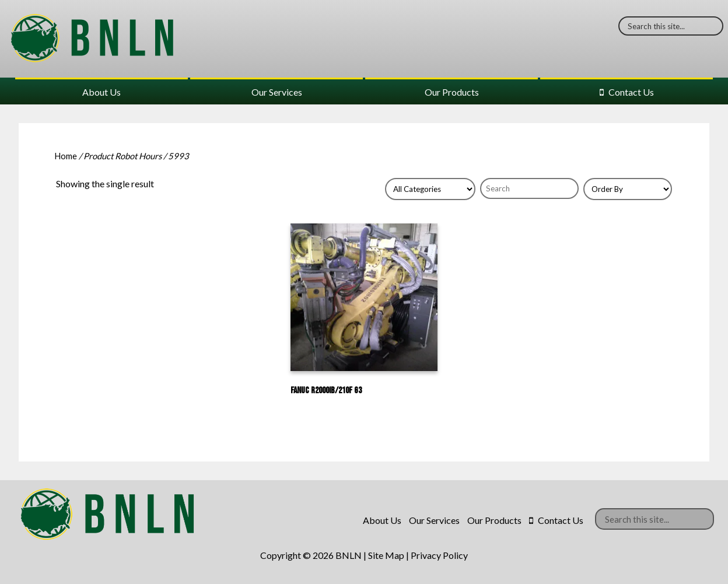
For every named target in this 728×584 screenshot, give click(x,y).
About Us (101, 92)
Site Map (386, 555)
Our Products (452, 92)
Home (66, 156)
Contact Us (631, 92)
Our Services (277, 92)
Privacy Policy (439, 555)
